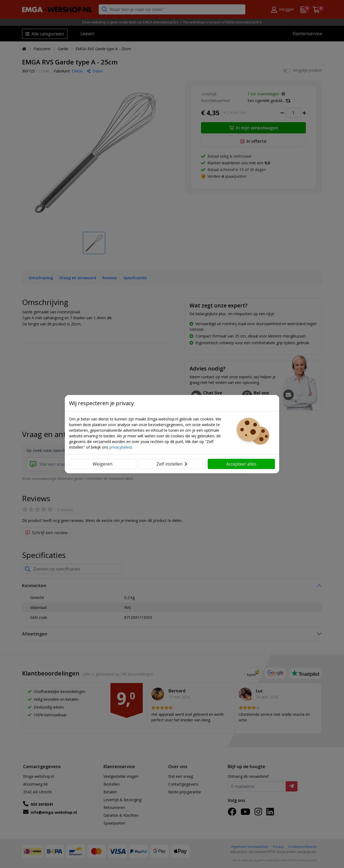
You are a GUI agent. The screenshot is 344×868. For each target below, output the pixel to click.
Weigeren (103, 464)
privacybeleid (121, 447)
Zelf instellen (172, 464)
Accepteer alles (241, 464)
